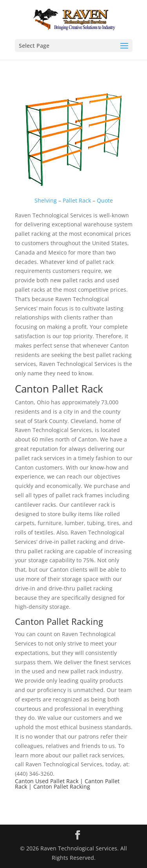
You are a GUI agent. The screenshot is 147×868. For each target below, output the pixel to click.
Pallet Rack (77, 200)
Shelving (46, 200)
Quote (105, 200)
